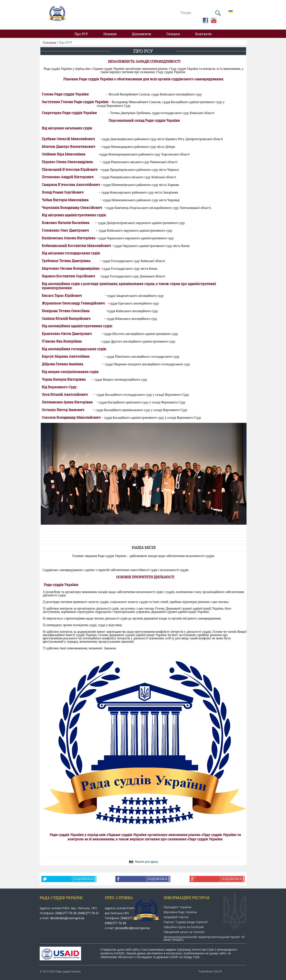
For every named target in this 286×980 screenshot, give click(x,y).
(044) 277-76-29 (66, 913)
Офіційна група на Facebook (184, 927)
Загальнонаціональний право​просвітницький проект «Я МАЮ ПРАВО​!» (204, 938)
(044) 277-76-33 (131, 918)
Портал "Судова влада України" (186, 922)
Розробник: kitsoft (210, 971)
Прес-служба (119, 898)
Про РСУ (81, 34)
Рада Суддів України (61, 898)
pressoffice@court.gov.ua (132, 928)
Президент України (177, 907)
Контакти (203, 34)
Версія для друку (147, 862)
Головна (50, 43)
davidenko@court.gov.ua (67, 918)
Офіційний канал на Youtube (184, 932)
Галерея (173, 34)
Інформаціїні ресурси (186, 898)
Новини (110, 34)
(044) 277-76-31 (88, 913)
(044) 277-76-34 (115, 923)
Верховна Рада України (180, 912)
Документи (142, 34)
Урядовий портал (176, 917)
